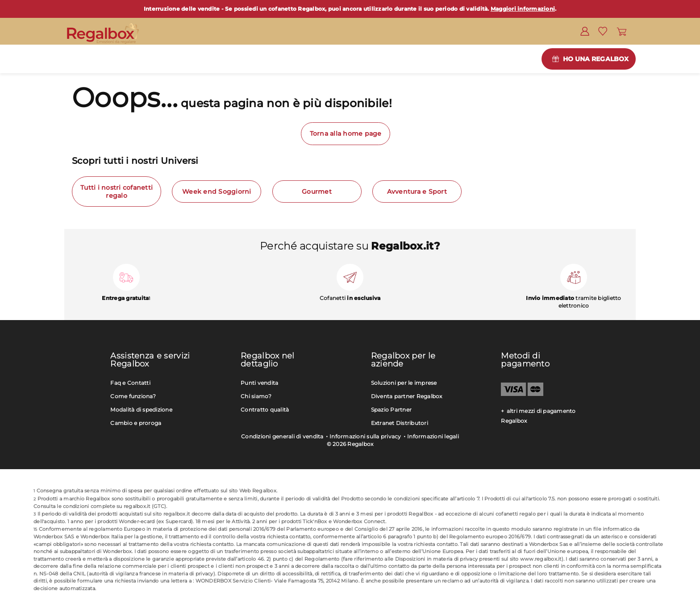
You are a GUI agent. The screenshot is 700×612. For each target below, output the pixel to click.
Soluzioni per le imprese (404, 383)
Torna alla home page (346, 133)
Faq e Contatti (130, 383)
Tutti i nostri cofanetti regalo (117, 192)
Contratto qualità (265, 410)
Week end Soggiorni (217, 192)
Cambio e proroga (136, 423)
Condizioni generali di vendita (282, 436)
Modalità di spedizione (141, 410)
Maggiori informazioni (523, 9)
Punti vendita (259, 383)
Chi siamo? (256, 396)
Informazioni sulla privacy (365, 436)
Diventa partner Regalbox (407, 396)
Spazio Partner (392, 410)
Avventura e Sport (417, 192)
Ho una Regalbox (596, 59)
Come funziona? (133, 396)
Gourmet (317, 192)
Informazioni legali (433, 436)
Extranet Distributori (400, 423)
